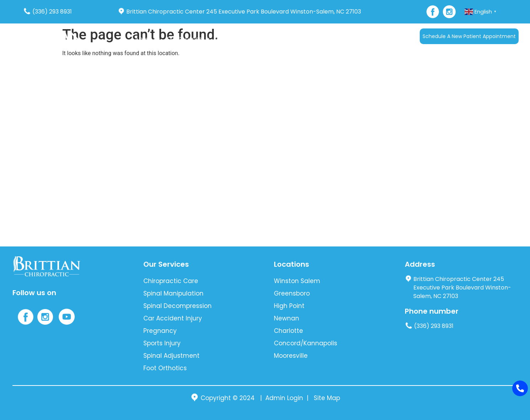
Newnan (287, 318)
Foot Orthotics (165, 368)
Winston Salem (297, 281)
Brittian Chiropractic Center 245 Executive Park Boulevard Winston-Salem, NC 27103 (239, 12)
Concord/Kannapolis (306, 343)
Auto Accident (236, 39)
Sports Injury (162, 343)
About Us (147, 39)
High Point (289, 306)
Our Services (188, 39)
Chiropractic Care (171, 281)
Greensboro (292, 293)
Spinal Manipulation (173, 293)
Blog (319, 39)
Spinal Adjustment (171, 356)
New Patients (284, 39)
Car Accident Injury (173, 318)
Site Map (327, 398)
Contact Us (347, 39)
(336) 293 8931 (47, 12)
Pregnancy (160, 331)
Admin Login (284, 398)
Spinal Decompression (177, 306)
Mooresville (291, 356)
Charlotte (288, 331)
